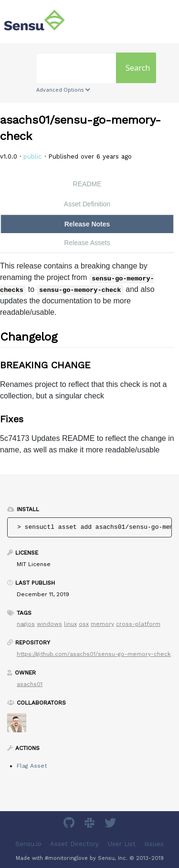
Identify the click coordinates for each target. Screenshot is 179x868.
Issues (154, 844)
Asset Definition (87, 204)
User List (122, 844)
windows (49, 624)
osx (84, 624)
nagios (26, 624)
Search (138, 68)
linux (70, 624)
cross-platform (138, 624)
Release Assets (87, 243)
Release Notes (87, 224)
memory (102, 624)
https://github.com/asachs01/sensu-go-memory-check (94, 654)
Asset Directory (74, 844)
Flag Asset (32, 766)
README (87, 184)
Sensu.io (28, 844)
